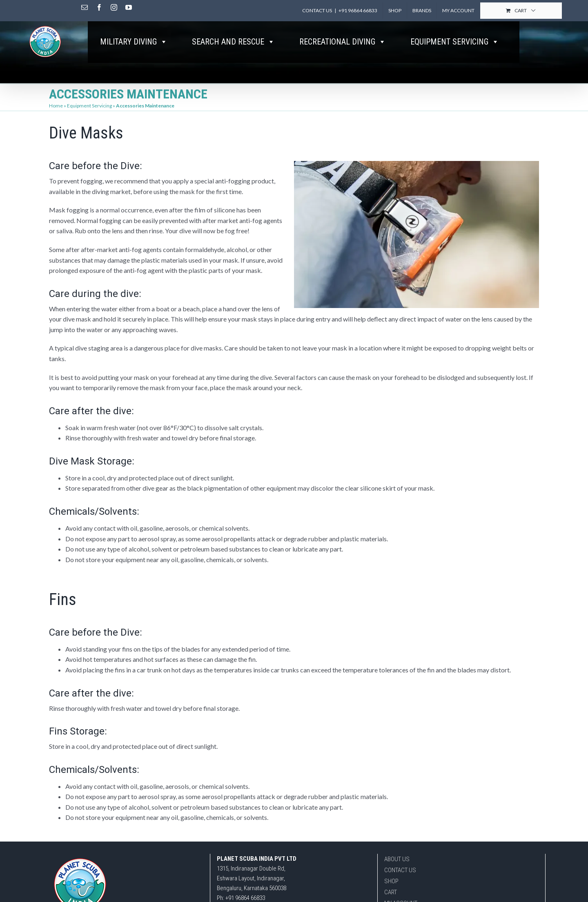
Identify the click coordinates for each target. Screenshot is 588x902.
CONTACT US (400, 870)
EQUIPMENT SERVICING (455, 42)
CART (391, 892)
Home (56, 106)
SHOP (391, 881)
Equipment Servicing (89, 106)
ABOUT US (397, 859)
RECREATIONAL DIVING (343, 42)
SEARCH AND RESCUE (233, 42)
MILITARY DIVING (134, 42)
